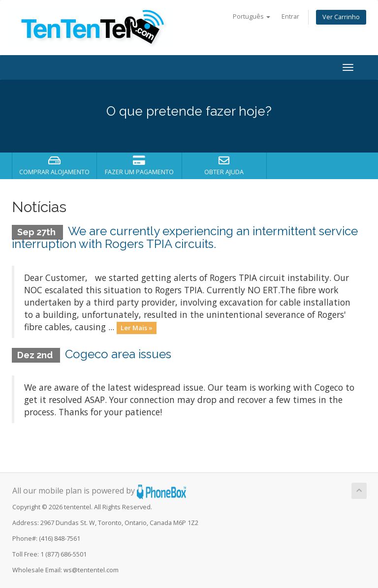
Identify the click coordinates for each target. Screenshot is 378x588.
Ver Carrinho (341, 17)
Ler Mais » (137, 328)
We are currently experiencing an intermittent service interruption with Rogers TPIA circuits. (185, 237)
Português (252, 16)
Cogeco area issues (118, 354)
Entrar (290, 16)
